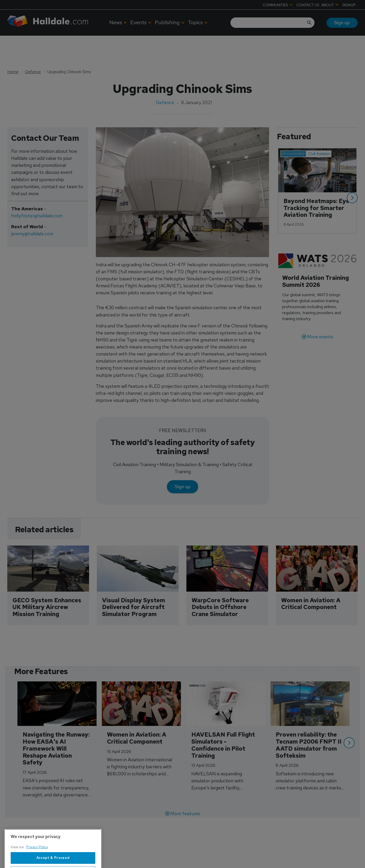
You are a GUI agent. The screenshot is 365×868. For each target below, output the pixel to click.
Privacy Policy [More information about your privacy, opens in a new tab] (37, 865)
